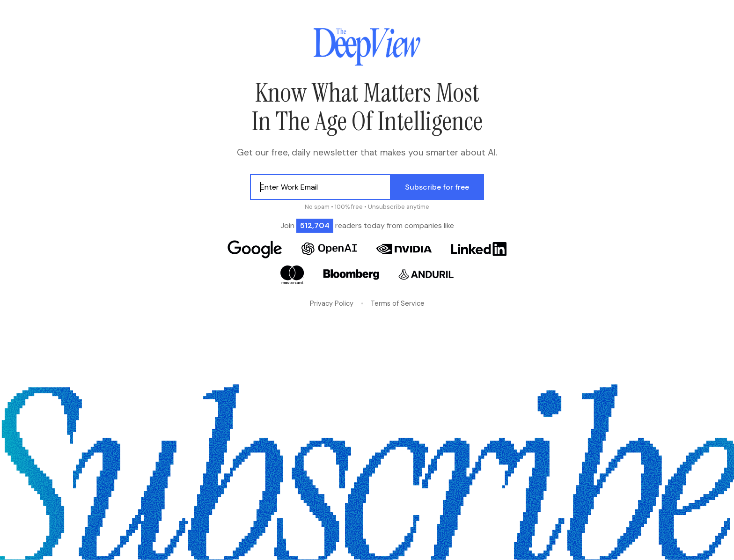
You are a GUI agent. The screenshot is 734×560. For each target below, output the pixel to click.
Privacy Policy (332, 303)
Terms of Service (398, 303)
